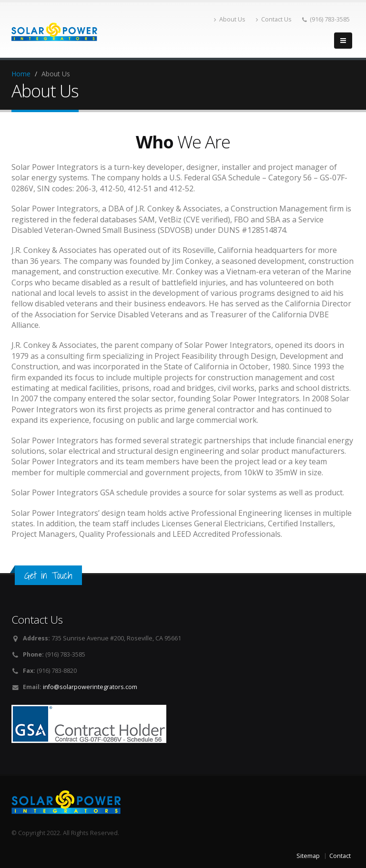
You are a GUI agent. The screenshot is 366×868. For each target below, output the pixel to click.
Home (21, 74)
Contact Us (274, 19)
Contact (340, 856)
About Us (230, 19)
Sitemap (308, 856)
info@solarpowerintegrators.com (90, 687)
